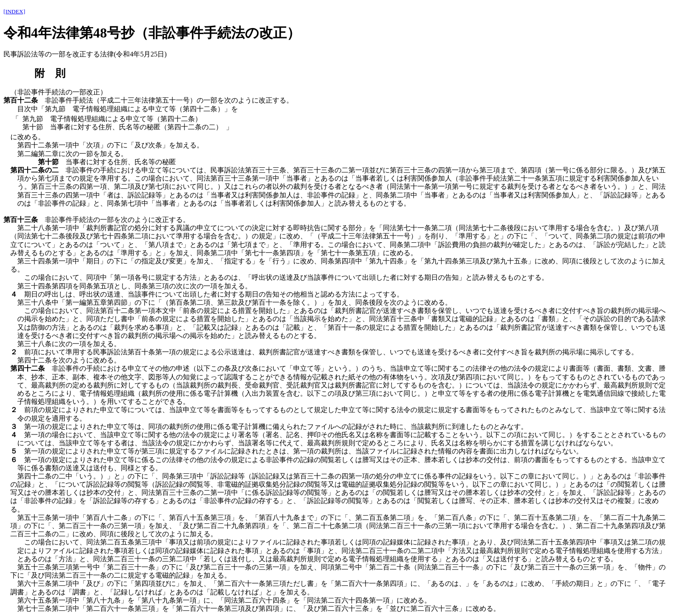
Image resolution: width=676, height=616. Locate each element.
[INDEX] (14, 11)
